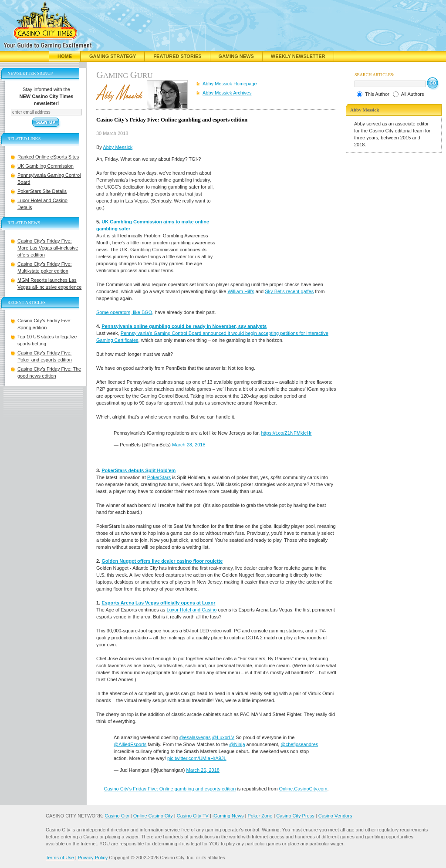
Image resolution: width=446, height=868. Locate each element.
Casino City (117, 816)
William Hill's (241, 291)
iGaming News (228, 816)
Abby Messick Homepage (230, 84)
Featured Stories (177, 56)
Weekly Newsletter (298, 56)
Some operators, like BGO (124, 312)
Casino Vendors (335, 816)
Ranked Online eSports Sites (48, 157)
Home (65, 56)
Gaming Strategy (113, 56)
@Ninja (237, 744)
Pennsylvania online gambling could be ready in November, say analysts (184, 326)
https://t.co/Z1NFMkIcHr (286, 433)
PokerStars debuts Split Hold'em (139, 470)
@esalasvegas (195, 737)
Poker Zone (260, 816)
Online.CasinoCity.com (303, 789)
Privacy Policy (93, 858)
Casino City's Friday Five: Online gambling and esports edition (170, 789)
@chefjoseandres (299, 744)
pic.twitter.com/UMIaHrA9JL (197, 758)
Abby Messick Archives (227, 93)
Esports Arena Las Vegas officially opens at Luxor (158, 603)
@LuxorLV (223, 737)
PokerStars (159, 477)
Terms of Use (60, 858)
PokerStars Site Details (42, 191)
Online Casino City (153, 816)
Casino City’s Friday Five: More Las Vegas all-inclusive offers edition (48, 248)
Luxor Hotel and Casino (191, 610)
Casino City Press (295, 816)
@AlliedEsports (130, 744)
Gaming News (236, 56)
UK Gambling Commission (46, 166)
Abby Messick (118, 147)
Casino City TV (193, 816)
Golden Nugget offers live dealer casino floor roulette (162, 561)
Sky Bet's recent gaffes (289, 291)
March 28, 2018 (189, 445)
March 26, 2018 (203, 770)
